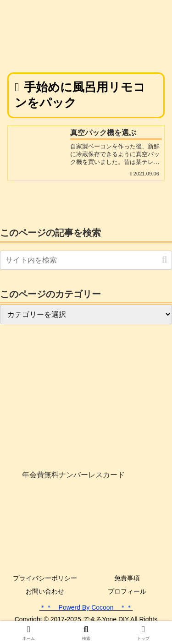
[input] (86, 260)
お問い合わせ (45, 591)
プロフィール (127, 591)
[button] (164, 260)
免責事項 (127, 578)
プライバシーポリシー (45, 578)
